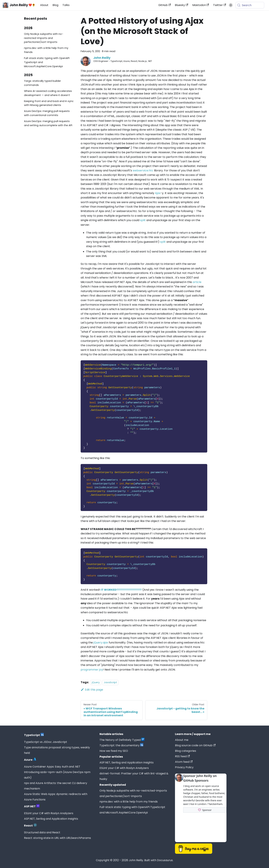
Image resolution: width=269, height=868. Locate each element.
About (44, 5)
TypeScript (34, 735)
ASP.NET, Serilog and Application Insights (51, 819)
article (197, 282)
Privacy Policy (184, 767)
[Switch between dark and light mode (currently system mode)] (231, 5)
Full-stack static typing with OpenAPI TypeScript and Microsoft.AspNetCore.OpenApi (47, 62)
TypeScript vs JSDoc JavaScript (46, 742)
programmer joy (92, 670)
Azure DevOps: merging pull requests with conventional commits (47, 113)
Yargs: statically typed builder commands (42, 83)
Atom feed (184, 762)
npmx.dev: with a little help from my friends (46, 50)
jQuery (96, 682)
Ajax (158, 193)
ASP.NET (32, 806)
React (30, 826)
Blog (55, 5)
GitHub (165, 5)
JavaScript (110, 682)
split (143, 220)
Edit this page (92, 690)
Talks (66, 5)
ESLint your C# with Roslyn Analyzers (49, 813)
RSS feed (182, 756)
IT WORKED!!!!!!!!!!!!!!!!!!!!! (121, 590)
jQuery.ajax (101, 643)
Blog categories (186, 751)
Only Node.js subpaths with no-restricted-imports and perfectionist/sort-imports (44, 38)
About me (182, 740)
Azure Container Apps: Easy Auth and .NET (52, 767)
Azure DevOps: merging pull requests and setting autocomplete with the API (48, 123)
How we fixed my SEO (114, 751)
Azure (30, 760)
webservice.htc (143, 170)
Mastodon (201, 5)
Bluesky (181, 5)
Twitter (220, 5)
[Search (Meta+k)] (250, 5)
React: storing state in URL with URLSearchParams (57, 838)
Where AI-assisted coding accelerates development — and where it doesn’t (48, 93)
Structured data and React (42, 832)
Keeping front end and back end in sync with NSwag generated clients (49, 103)
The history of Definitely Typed (122, 740)
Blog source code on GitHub (195, 745)
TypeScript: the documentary (121, 745)
